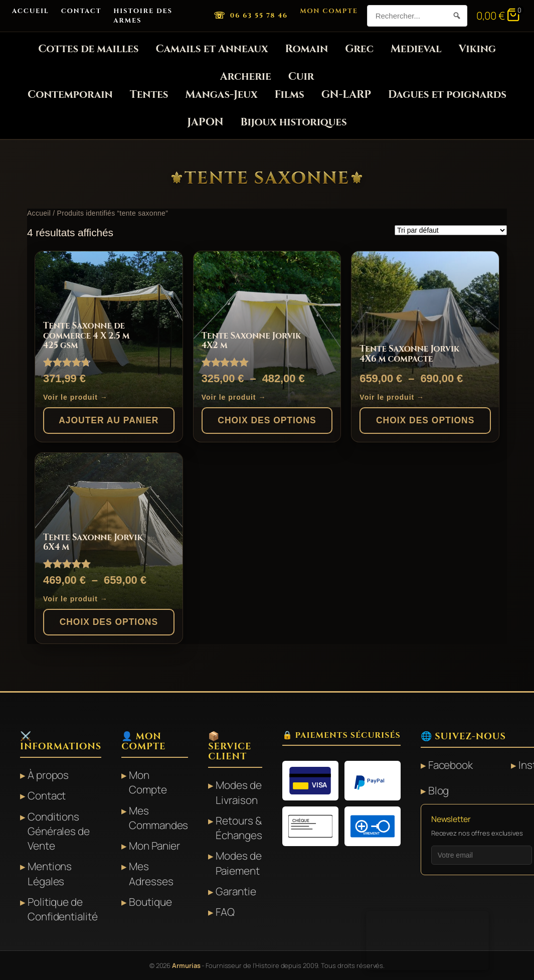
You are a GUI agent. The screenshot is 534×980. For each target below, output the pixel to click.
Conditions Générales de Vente (59, 831)
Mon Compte (329, 11)
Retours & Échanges (239, 828)
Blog (439, 790)
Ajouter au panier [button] (109, 420)
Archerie (246, 77)
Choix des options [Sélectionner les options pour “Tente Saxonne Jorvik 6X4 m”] (109, 622)
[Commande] (451, 230)
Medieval (416, 49)
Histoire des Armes (143, 16)
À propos (48, 775)
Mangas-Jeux (221, 95)
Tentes (149, 95)
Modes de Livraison (238, 792)
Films (290, 95)
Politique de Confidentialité (63, 909)
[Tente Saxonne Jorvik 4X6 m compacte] (425, 330)
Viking (477, 49)
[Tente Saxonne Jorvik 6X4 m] (109, 531)
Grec (359, 49)
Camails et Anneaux (212, 49)
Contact (81, 11)
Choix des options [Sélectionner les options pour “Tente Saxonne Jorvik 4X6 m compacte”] (425, 420)
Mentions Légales (50, 873)
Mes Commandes (158, 818)
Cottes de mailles (88, 49)
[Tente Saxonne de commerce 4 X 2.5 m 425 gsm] (109, 330)
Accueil (31, 11)
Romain (306, 49)
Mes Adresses (151, 873)
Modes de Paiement (238, 863)
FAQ (225, 912)
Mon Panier (154, 846)
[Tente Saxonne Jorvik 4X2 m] (267, 330)
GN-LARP (346, 95)
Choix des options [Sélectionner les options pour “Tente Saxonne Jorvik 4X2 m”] (267, 420)
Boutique (150, 902)
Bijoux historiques (293, 122)
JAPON (205, 122)
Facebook (451, 765)
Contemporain (70, 95)
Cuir (301, 77)
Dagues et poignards (447, 95)
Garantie (236, 891)
